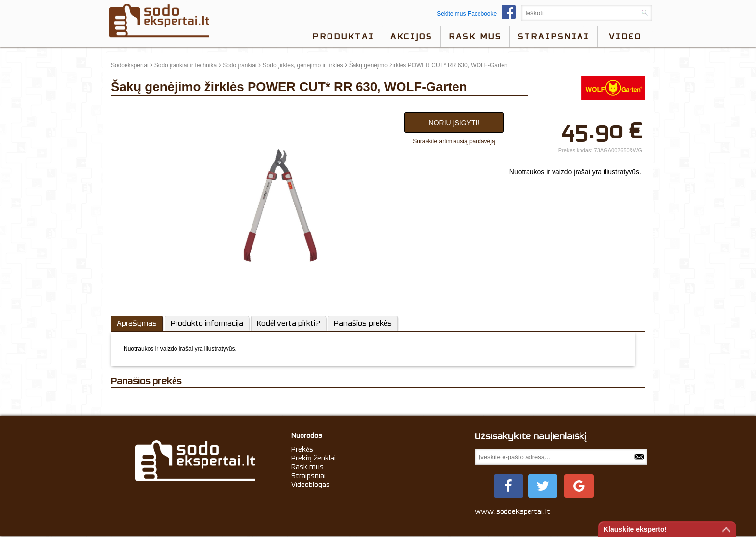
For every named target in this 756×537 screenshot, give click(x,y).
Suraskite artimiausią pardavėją (454, 141)
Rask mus (475, 36)
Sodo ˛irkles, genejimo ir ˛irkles (303, 65)
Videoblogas (311, 485)
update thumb (132, 110)
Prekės (302, 449)
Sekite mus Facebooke (479, 14)
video (625, 36)
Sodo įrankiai (239, 65)
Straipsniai (554, 36)
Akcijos (411, 36)
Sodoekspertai (130, 65)
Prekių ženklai (314, 458)
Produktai (343, 36)
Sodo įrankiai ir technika (186, 65)
